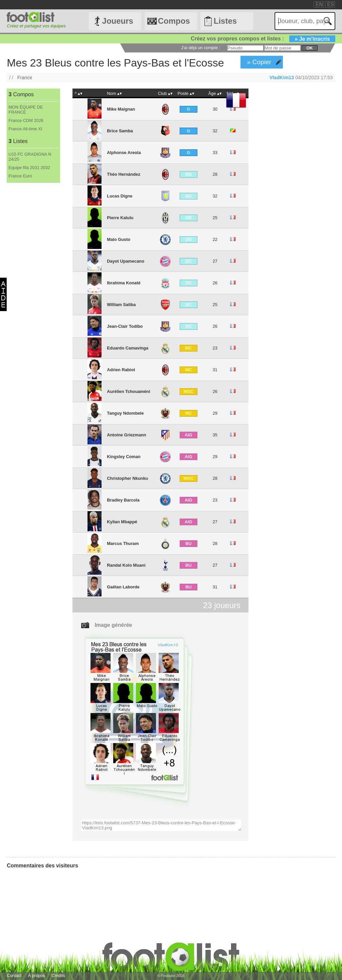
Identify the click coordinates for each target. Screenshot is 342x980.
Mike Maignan (121, 109)
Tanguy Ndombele (125, 413)
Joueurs (118, 21)
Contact (14, 975)
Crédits (58, 975)
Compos (174, 21)
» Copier (259, 62)
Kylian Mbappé (122, 522)
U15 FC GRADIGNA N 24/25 (30, 157)
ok (309, 48)
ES (330, 5)
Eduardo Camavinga (128, 348)
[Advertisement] (33, 294)
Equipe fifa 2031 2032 (29, 168)
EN (319, 5)
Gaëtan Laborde (123, 587)
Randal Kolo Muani (126, 565)
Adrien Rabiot (121, 370)
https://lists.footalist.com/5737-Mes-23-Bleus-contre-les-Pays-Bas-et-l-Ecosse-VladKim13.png (161, 825)
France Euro (20, 176)
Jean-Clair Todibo (125, 326)
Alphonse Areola (124, 153)
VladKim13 (282, 78)
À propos (37, 975)
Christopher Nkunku (127, 478)
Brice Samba (120, 131)
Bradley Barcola (123, 500)
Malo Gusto (119, 239)
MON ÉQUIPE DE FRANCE (26, 110)
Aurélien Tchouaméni (128, 391)
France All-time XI (25, 129)
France (25, 78)
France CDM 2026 (26, 120)
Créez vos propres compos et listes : (263, 39)
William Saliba (121, 305)
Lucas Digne (120, 196)
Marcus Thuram (123, 543)
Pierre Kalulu (120, 218)
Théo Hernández (124, 174)
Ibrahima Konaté (124, 283)
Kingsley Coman (124, 457)
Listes (225, 21)
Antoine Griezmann (126, 435)
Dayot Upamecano (126, 261)
